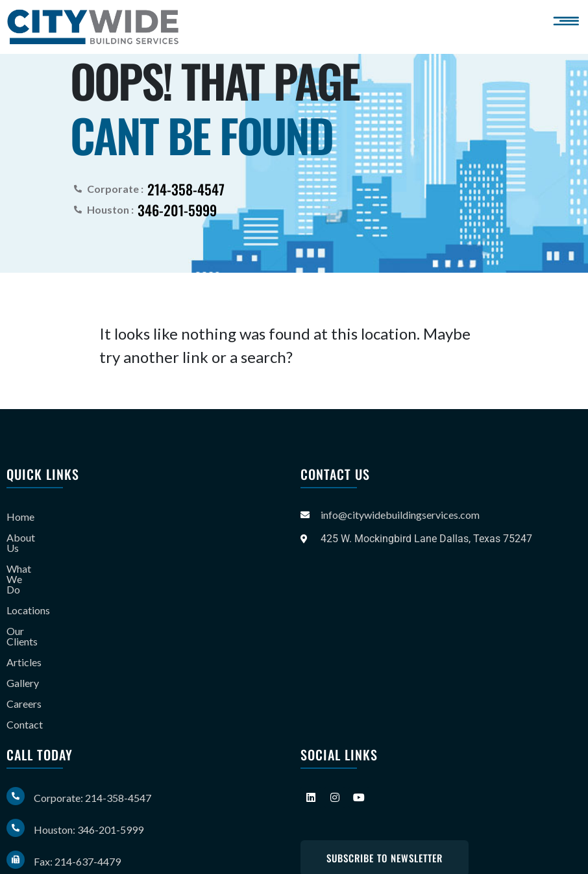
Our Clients (32, 600)
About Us (28, 537)
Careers (24, 662)
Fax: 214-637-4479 (77, 820)
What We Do (35, 558)
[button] (568, 21)
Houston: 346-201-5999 (89, 788)
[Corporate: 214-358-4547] (16, 755)
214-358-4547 (186, 188)
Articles (24, 620)
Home (20, 517)
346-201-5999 (177, 210)
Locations (28, 579)
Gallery (23, 641)
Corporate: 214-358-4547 (92, 756)
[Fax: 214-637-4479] (16, 818)
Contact (25, 683)
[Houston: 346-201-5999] (16, 786)
